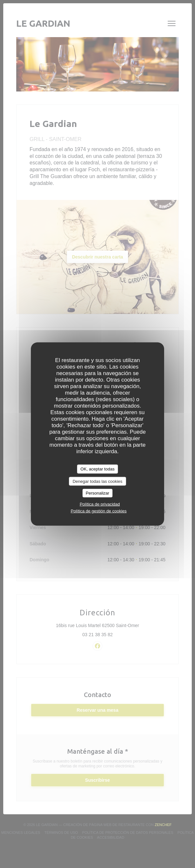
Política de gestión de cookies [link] (99, 511)
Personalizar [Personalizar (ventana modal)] (97, 493)
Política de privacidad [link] (100, 504)
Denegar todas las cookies (97, 481)
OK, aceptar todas (98, 469)
